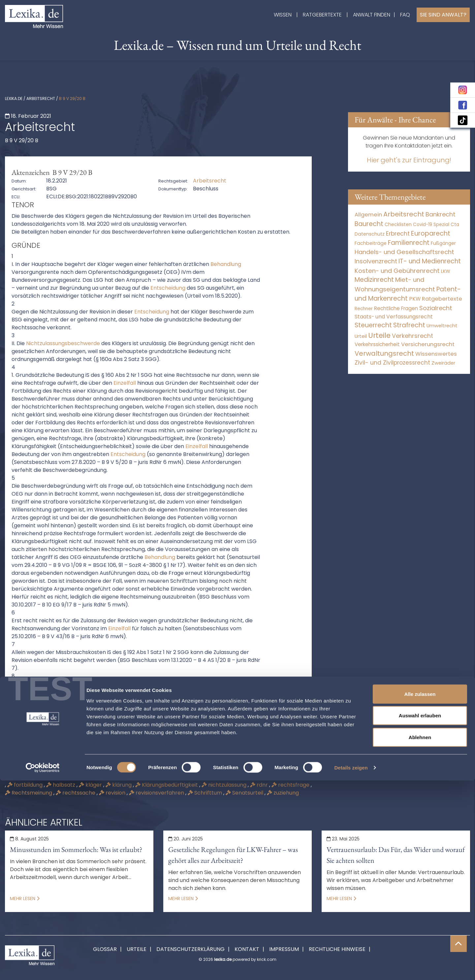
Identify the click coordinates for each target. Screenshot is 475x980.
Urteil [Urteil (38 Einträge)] (361, 336)
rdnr (260, 785)
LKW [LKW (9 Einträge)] (446, 271)
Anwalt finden (372, 15)
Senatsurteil (245, 793)
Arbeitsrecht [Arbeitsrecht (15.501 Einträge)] (404, 214)
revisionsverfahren (157, 793)
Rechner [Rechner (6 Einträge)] (364, 309)
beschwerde (107, 777)
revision (113, 793)
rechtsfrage (291, 785)
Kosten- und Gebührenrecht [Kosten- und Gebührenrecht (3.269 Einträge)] (397, 271)
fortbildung (26, 785)
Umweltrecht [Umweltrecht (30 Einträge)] (442, 326)
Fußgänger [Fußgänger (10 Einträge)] (443, 243)
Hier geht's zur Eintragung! (409, 160)
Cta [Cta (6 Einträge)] (455, 225)
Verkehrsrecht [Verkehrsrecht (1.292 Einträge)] (412, 336)
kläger (91, 785)
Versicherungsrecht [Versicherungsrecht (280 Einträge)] (428, 344)
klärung (119, 785)
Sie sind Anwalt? (443, 15)
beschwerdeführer (233, 777)
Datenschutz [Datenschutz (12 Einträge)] (370, 234)
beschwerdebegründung (166, 777)
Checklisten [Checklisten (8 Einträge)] (398, 225)
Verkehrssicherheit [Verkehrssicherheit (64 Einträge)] (377, 344)
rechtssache (76, 793)
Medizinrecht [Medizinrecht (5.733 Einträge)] (374, 280)
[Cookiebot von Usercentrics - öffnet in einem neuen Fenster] (43, 967)
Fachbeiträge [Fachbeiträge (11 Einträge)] (371, 243)
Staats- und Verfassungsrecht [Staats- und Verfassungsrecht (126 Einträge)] (394, 317)
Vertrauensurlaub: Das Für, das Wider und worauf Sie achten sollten (396, 855)
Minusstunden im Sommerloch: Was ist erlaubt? (76, 849)
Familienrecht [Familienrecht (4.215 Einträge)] (409, 243)
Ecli (271, 777)
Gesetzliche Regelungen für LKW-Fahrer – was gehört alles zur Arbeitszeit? (233, 855)
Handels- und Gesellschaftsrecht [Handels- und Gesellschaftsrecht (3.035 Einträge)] (404, 252)
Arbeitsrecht (41, 98)
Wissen (283, 15)
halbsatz (61, 785)
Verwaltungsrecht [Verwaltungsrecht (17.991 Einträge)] (384, 353)
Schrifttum (206, 793)
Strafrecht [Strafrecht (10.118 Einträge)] (409, 325)
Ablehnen (420, 937)
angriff (72, 777)
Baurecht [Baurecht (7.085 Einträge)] (369, 224)
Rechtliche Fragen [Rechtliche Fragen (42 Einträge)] (396, 308)
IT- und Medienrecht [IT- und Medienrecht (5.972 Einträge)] (430, 261)
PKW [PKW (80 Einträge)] (415, 299)
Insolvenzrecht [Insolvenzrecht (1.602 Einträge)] (376, 261)
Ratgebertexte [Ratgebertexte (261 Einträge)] (442, 299)
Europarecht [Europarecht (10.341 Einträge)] (431, 233)
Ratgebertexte (322, 15)
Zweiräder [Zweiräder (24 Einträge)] (443, 363)
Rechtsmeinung (29, 793)
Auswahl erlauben (420, 915)
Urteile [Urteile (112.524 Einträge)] (379, 335)
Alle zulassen (420, 893)
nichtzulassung (225, 785)
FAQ (405, 15)
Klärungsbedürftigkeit (167, 785)
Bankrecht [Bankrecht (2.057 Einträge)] (441, 214)
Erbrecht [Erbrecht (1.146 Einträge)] (398, 233)
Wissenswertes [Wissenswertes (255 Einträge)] (436, 354)
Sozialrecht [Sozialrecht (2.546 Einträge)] (436, 308)
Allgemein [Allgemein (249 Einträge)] (368, 215)
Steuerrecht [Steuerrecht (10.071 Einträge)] (373, 325)
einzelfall (297, 777)
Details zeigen (351, 967)
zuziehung (283, 793)
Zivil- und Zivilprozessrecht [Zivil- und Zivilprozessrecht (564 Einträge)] (392, 363)
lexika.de (14, 98)
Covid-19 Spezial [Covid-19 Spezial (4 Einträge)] (431, 225)
